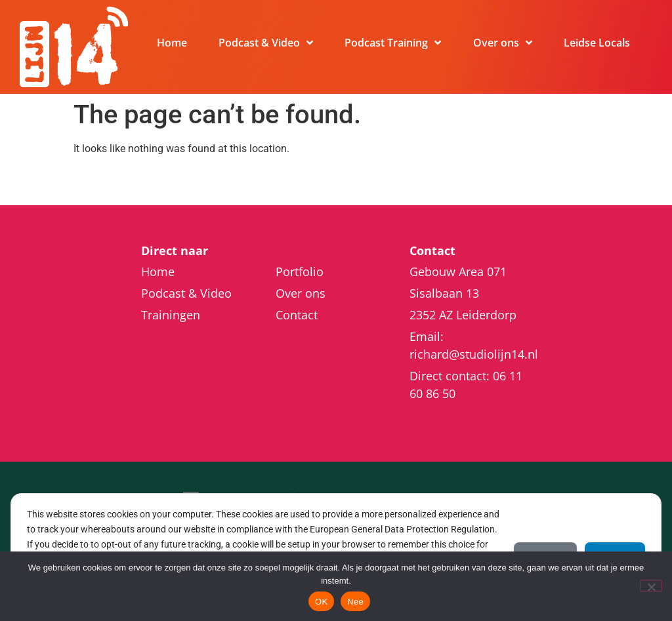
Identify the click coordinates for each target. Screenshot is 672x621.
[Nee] (651, 586)
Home (172, 43)
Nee (355, 602)
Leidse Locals (597, 43)
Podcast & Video (266, 43)
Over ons (503, 43)
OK (321, 602)
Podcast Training (393, 43)
